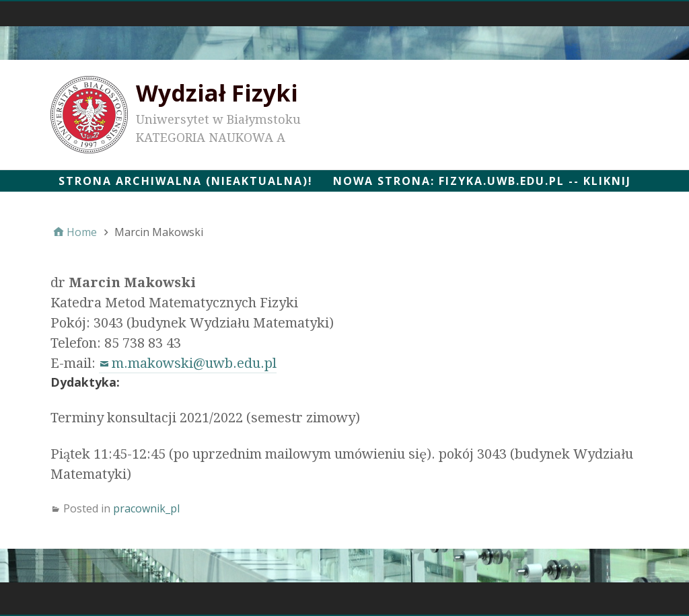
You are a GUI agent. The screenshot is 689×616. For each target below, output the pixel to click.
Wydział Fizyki (217, 93)
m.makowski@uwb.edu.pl (194, 363)
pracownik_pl (146, 508)
